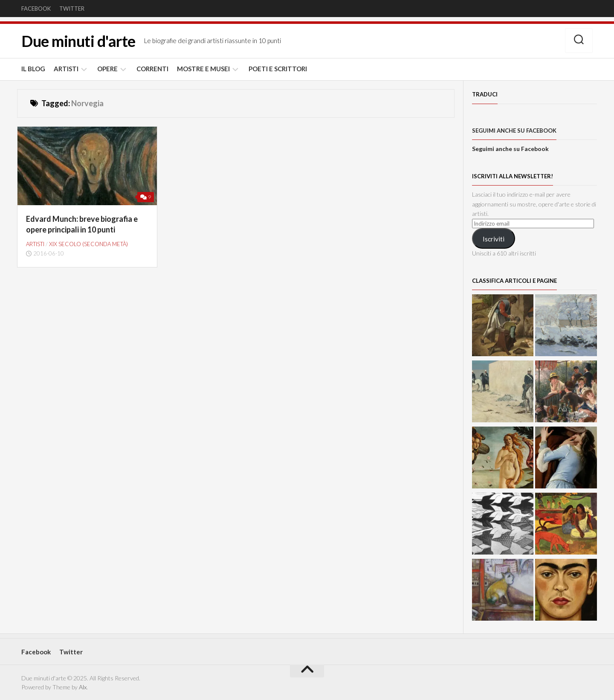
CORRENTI (152, 69)
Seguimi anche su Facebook (514, 131)
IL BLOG (33, 69)
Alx (83, 687)
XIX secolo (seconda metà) (88, 244)
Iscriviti (494, 239)
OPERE (107, 69)
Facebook (36, 9)
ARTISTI (66, 69)
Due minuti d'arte (78, 41)
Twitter (72, 9)
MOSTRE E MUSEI (203, 69)
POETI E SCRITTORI (278, 69)
